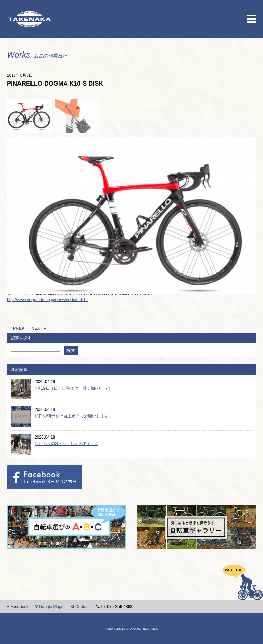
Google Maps (49, 607)
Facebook (18, 607)
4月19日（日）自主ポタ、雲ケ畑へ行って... (75, 388)
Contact (80, 607)
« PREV (17, 328)
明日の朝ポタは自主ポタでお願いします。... (75, 416)
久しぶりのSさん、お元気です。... (66, 444)
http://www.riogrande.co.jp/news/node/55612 (47, 300)
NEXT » (39, 328)
